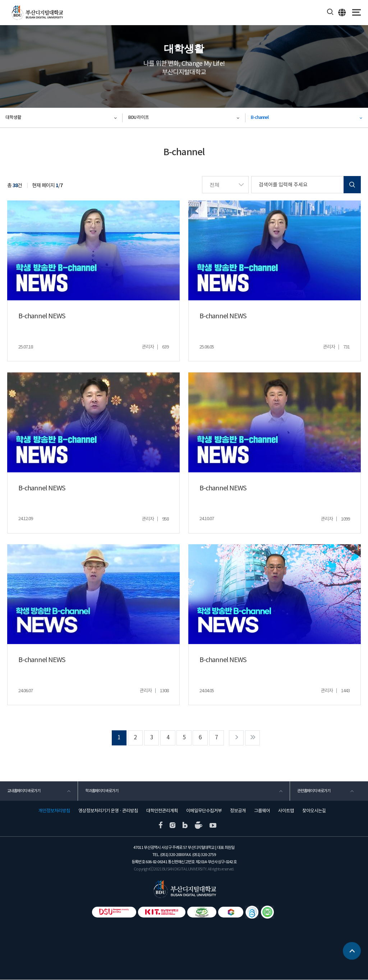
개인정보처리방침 (54, 811)
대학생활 (13, 118)
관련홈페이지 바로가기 (314, 791)
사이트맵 (286, 811)
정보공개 (238, 811)
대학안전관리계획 (162, 811)
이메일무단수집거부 (204, 811)
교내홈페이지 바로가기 (24, 791)
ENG (342, 12)
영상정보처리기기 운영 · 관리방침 (108, 811)
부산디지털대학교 (37, 13)
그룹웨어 (262, 811)
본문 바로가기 (0, 0)
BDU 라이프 (138, 118)
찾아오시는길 (314, 811)
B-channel (260, 118)
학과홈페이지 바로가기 (102, 791)
